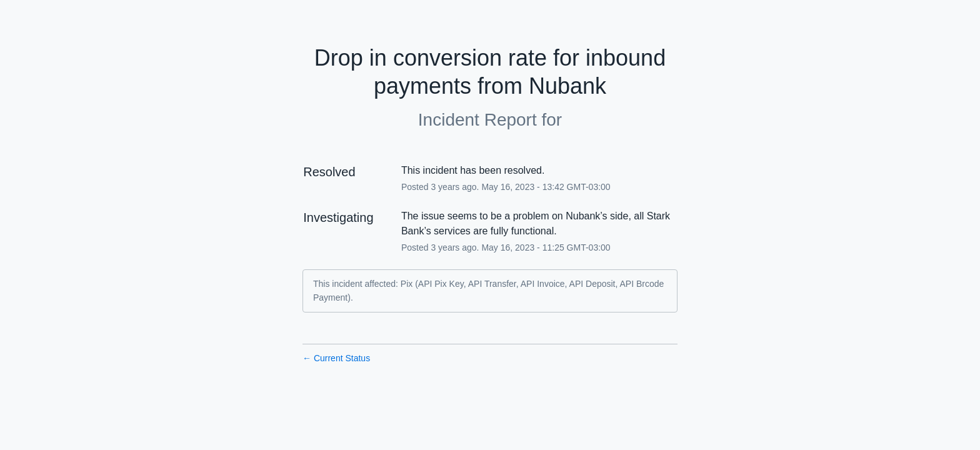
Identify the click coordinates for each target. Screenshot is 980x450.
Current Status (336, 358)
